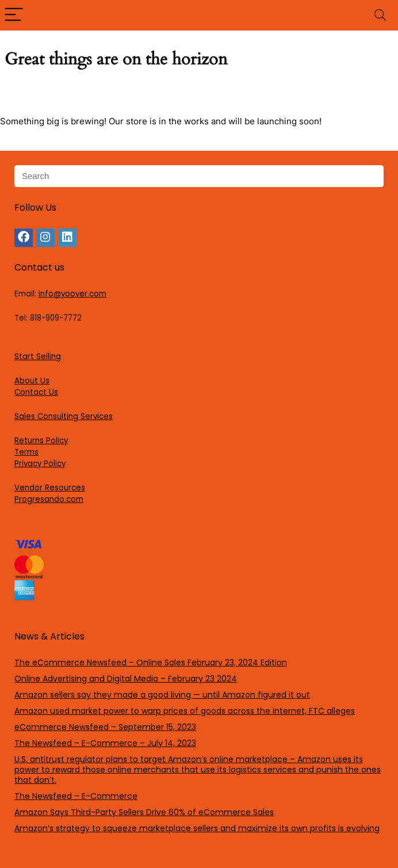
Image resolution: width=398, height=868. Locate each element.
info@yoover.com (72, 294)
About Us (32, 381)
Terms (26, 452)
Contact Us (36, 392)
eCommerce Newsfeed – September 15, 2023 (105, 727)
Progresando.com (49, 499)
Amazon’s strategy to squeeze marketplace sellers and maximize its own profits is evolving (197, 828)
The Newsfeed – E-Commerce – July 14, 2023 (105, 743)
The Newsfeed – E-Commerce (76, 796)
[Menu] (14, 15)
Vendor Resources (50, 488)
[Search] (380, 15)
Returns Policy (41, 441)
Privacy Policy (40, 464)
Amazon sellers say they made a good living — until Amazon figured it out (162, 695)
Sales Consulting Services (64, 416)
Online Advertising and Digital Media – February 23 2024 (126, 679)
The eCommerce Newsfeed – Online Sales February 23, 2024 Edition (151, 663)
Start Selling (38, 357)
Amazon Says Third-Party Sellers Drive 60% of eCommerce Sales (144, 812)
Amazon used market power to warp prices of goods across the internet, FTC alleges (185, 711)
